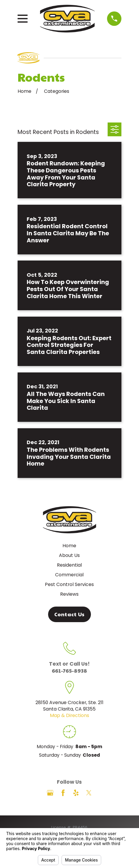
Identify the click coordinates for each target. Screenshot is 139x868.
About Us (69, 555)
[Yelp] (76, 793)
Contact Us (70, 614)
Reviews (69, 594)
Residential (69, 565)
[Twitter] (89, 793)
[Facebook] (63, 793)
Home (69, 546)
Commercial (69, 575)
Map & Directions (69, 715)
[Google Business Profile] (50, 793)
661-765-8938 (69, 670)
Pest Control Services (69, 584)
